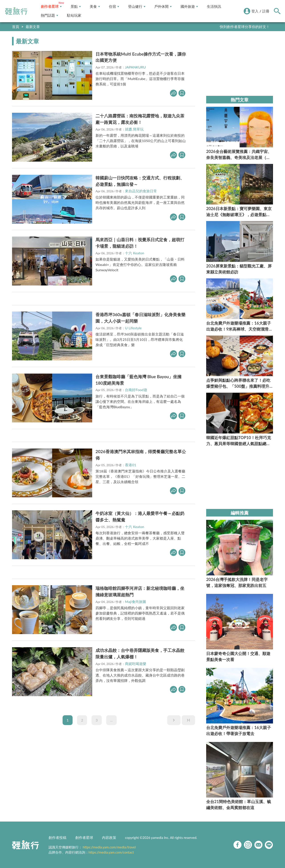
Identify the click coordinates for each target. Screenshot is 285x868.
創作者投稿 (57, 837)
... (111, 720)
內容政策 (109, 837)
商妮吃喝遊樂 (136, 664)
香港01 (131, 465)
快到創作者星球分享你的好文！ (245, 27)
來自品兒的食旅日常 (141, 191)
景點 (76, 7)
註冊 (266, 11)
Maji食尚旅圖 (135, 602)
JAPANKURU (135, 67)
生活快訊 (214, 7)
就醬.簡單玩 (134, 129)
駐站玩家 (74, 15)
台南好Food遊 (136, 390)
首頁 (16, 27)
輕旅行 (16, 11)
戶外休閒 (163, 7)
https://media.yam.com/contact (111, 852)
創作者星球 (51, 7)
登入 (255, 11)
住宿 (114, 7)
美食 (95, 7)
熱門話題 (49, 15)
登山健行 (137, 7)
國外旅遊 (189, 7)
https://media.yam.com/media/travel (109, 847)
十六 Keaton (134, 253)
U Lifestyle (133, 328)
